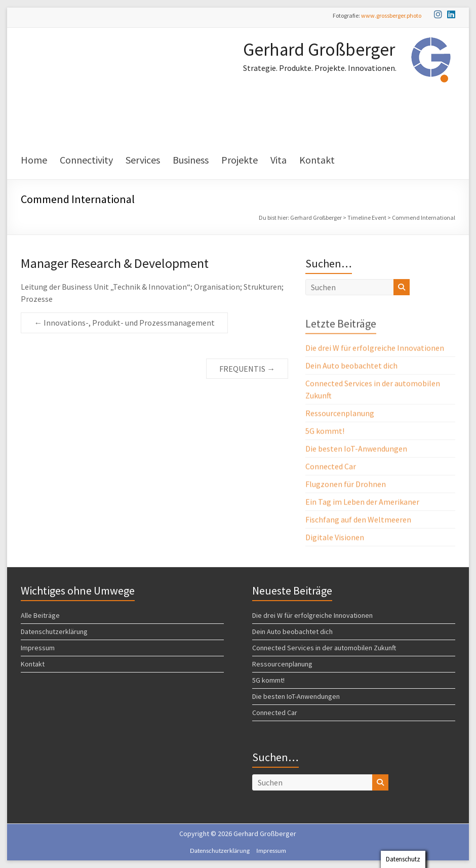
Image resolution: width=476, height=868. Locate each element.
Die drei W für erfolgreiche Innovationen (375, 349)
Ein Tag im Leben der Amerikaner (362, 503)
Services (143, 160)
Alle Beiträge (40, 615)
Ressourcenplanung (340, 415)
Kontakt (317, 160)
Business (191, 160)
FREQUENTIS (247, 369)
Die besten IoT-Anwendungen (356, 450)
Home (34, 160)
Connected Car (331, 468)
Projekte (240, 160)
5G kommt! (325, 432)
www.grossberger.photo (391, 15)
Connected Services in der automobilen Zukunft (324, 648)
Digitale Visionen (335, 539)
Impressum (38, 648)
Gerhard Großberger (319, 50)
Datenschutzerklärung (54, 632)
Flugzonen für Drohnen (346, 486)
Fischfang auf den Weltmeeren (358, 521)
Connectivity (86, 160)
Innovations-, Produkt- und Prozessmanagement (124, 323)
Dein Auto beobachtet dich (351, 367)
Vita (279, 160)
